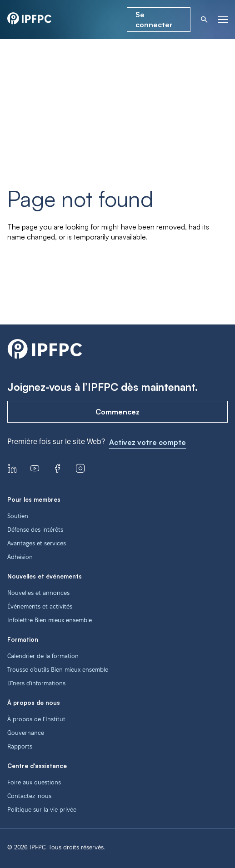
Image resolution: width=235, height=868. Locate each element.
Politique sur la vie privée (42, 809)
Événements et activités (40, 606)
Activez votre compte (147, 442)
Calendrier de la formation (43, 656)
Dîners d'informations (36, 683)
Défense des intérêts (35, 529)
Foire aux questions (34, 782)
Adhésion (20, 557)
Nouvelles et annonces (38, 593)
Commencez (117, 412)
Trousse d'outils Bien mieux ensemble (58, 669)
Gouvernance (26, 733)
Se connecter (154, 20)
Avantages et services (37, 543)
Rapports (20, 746)
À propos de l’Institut (36, 719)
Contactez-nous (29, 796)
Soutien (18, 516)
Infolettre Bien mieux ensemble (50, 620)
